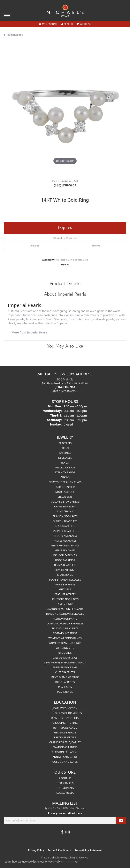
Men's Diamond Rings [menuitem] (65, 677)
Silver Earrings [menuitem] (65, 570)
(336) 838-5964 (65, 185)
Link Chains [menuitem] (65, 511)
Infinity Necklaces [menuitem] (65, 536)
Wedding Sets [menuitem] (65, 648)
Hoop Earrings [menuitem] (65, 560)
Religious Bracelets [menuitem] (65, 628)
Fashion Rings (15, 35)
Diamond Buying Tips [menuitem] (65, 718)
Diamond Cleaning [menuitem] (65, 747)
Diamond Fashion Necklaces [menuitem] (65, 614)
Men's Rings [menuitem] (65, 575)
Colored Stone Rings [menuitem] (65, 502)
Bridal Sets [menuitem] (65, 497)
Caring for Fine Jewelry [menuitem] (65, 742)
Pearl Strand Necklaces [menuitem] (65, 580)
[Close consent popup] (76, 862)
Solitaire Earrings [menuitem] (65, 658)
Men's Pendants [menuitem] (65, 550)
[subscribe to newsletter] (121, 820)
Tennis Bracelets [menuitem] (65, 565)
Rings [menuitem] (65, 463)
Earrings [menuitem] (65, 453)
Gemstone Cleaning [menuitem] (65, 752)
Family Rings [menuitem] (65, 604)
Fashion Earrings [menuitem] (65, 555)
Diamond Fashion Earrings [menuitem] (65, 623)
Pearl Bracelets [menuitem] (65, 594)
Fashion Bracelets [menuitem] (65, 521)
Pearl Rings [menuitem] (65, 692)
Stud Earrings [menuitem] (65, 492)
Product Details (65, 283)
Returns (96, 246)
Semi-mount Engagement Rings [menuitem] (65, 662)
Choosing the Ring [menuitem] (65, 723)
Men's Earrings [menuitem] (65, 584)
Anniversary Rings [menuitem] (65, 667)
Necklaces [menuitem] (65, 458)
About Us (65, 778)
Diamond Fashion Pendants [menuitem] (65, 609)
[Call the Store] (65, 387)
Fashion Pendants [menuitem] (65, 619)
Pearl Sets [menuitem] (65, 687)
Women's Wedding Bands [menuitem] (65, 638)
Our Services (65, 783)
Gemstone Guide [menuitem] (65, 732)
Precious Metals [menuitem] (65, 737)
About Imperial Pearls (65, 294)
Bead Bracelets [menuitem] (65, 526)
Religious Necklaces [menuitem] (65, 599)
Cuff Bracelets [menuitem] (65, 672)
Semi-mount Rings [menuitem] (65, 633)
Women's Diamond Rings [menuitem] (65, 643)
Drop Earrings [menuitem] (65, 682)
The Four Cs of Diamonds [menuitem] (65, 713)
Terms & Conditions (59, 850)
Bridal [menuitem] (65, 448)
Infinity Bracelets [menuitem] (65, 531)
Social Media (65, 793)
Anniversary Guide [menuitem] (65, 757)
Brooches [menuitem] (65, 653)
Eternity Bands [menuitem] (65, 472)
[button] (48, 24)
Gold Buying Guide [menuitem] (65, 762)
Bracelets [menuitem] (65, 443)
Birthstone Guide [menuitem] (65, 728)
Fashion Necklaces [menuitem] (65, 516)
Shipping (34, 246)
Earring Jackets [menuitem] (65, 487)
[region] (65, 109)
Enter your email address (65, 813)
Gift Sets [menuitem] (65, 589)
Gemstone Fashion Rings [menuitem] (65, 482)
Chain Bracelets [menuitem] (65, 506)
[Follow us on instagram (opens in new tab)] (68, 832)
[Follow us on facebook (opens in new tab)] (62, 832)
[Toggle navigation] (7, 16)
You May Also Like (65, 346)
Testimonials (65, 788)
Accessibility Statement (88, 850)
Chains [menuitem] (65, 477)
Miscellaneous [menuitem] (65, 467)
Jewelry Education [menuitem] (65, 708)
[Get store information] (65, 391)
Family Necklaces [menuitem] (65, 541)
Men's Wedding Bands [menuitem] (65, 545)
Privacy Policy (36, 850)
